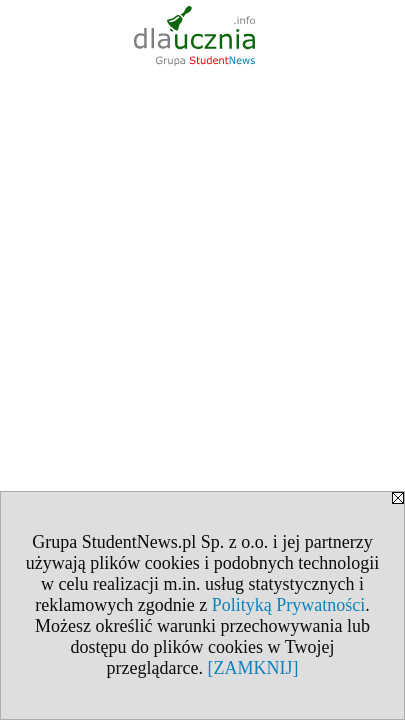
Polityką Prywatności (289, 605)
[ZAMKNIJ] (252, 668)
